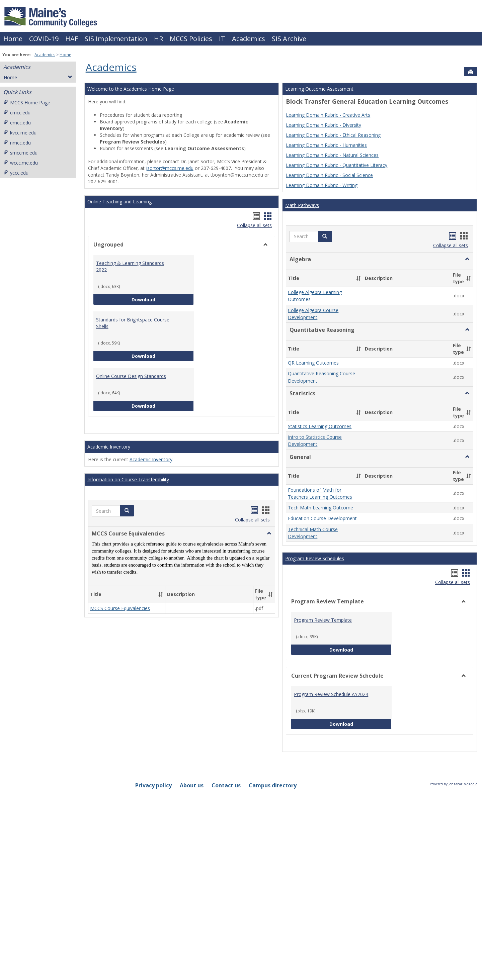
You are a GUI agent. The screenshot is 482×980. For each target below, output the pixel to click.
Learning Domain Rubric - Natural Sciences (332, 155)
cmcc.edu (17, 113)
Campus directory (273, 785)
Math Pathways (302, 205)
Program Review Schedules (315, 558)
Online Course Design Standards (131, 376)
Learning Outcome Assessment (319, 89)
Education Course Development (322, 519)
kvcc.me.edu (20, 133)
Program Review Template (323, 620)
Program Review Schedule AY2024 (331, 694)
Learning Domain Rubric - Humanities (326, 145)
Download (163, 299)
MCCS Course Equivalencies (120, 608)
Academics (249, 39)
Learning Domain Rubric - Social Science (329, 175)
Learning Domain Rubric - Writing (322, 185)
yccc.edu (16, 173)
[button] (127, 511)
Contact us (226, 785)
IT (222, 39)
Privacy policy (153, 785)
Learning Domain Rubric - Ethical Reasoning (333, 135)
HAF (72, 39)
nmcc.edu (17, 143)
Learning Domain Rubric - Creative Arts (328, 115)
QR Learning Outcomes (313, 363)
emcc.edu (17, 123)
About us (192, 785)
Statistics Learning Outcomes (320, 426)
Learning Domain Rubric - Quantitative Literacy (337, 165)
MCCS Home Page (27, 103)
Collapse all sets (254, 225)
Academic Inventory (109, 447)
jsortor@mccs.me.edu (170, 168)
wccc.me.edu (21, 163)
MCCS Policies (191, 39)
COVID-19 (44, 39)
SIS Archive (289, 39)
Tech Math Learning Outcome (320, 508)
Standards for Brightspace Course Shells (133, 323)
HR (158, 39)
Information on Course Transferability (128, 479)
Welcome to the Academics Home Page (131, 89)
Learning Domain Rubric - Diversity (324, 125)
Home (13, 39)
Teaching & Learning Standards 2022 (130, 266)
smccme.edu (20, 153)
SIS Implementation (116, 39)
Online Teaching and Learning (119, 202)
